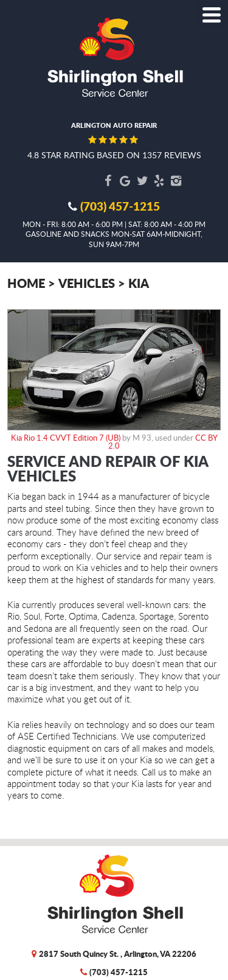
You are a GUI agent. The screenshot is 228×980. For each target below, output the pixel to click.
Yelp (159, 181)
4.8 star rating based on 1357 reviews (114, 155)
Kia (139, 283)
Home (26, 283)
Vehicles (87, 283)
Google (125, 181)
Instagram (176, 181)
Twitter (142, 181)
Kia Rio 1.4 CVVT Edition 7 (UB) (66, 438)
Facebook (108, 181)
